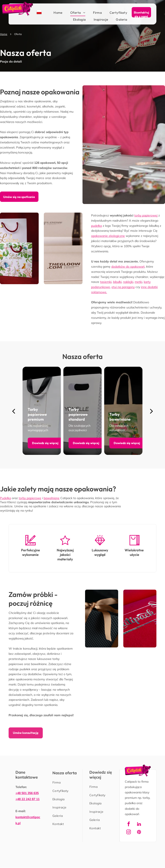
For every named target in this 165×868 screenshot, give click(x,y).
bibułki (117, 282)
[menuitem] (54, 13)
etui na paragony (123, 287)
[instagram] (129, 833)
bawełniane (52, 498)
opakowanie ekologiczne (108, 236)
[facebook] (129, 825)
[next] (151, 411)
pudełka (96, 226)
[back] (14, 411)
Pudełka (5, 498)
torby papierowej (146, 215)
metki (138, 282)
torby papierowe (30, 498)
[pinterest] (139, 833)
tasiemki (106, 282)
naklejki (128, 282)
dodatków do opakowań (128, 267)
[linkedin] (139, 825)
